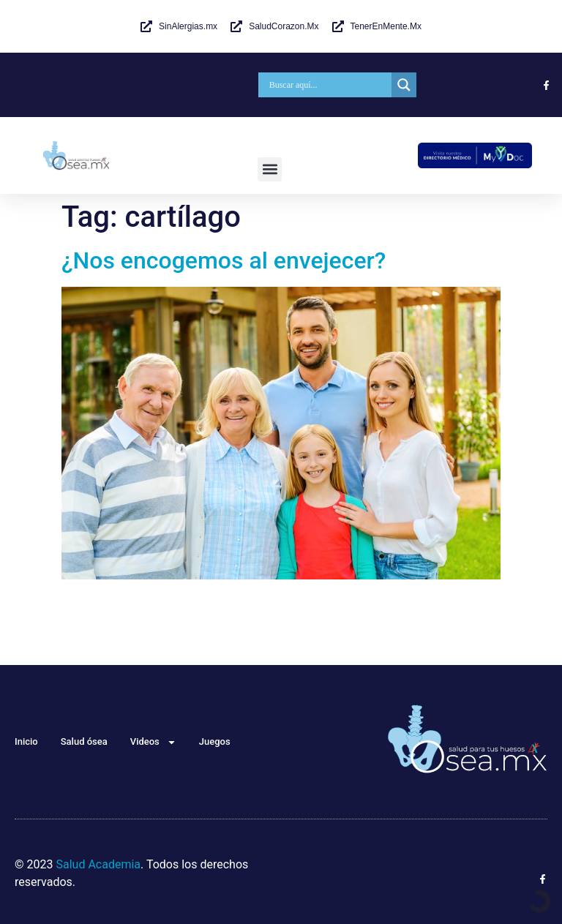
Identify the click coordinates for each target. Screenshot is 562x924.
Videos (153, 742)
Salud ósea (84, 741)
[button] (270, 169)
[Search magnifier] (404, 85)
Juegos (215, 741)
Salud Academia (98, 864)
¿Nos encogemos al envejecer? (224, 260)
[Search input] (329, 85)
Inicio (26, 741)
